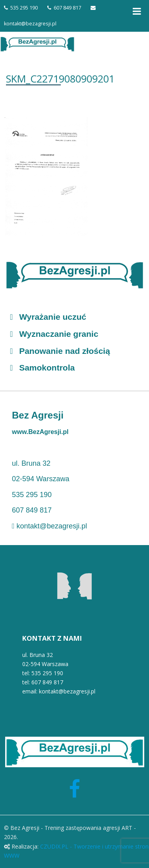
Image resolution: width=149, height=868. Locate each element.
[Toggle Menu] (137, 11)
